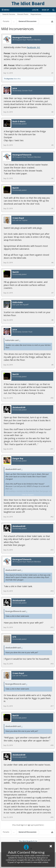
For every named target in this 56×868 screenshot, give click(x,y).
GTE (14, 637)
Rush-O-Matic (19, 122)
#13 (52, 550)
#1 (52, 73)
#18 (52, 745)
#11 (52, 449)
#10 (52, 398)
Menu (6, 10)
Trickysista (9, 79)
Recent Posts (23, 14)
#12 (52, 517)
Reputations (36, 14)
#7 (52, 293)
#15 (52, 627)
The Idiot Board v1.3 (27, 841)
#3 (52, 145)
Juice (15, 88)
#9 (52, 365)
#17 (52, 706)
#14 (52, 591)
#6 (52, 263)
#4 (52, 178)
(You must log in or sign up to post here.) (28, 825)
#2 (52, 112)
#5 (52, 208)
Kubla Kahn (18, 302)
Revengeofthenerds (22, 38)
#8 (52, 320)
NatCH (16, 188)
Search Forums (9, 14)
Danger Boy (18, 459)
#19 (52, 817)
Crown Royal (18, 218)
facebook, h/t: (34, 47)
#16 (52, 664)
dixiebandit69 (19, 408)
